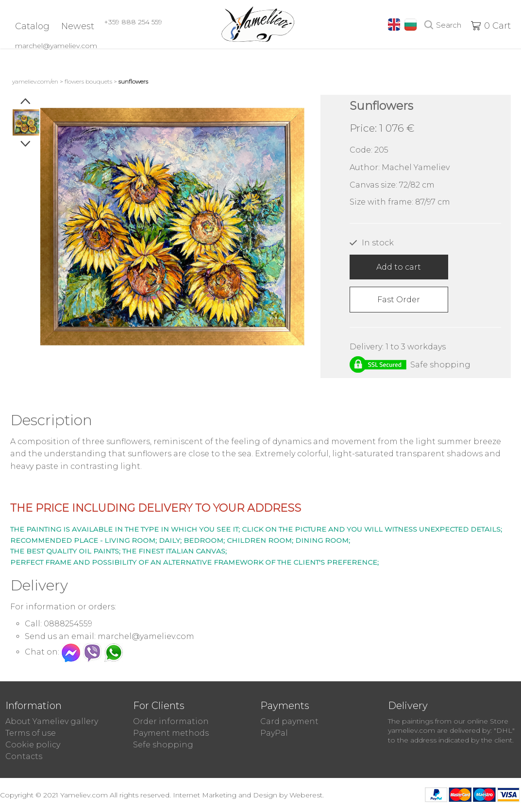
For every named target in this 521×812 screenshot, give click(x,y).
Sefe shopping (163, 745)
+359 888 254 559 (133, 22)
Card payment (289, 721)
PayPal (274, 733)
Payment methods (171, 733)
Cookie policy (33, 745)
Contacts (24, 756)
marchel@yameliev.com (56, 46)
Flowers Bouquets (88, 81)
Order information (171, 721)
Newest (78, 26)
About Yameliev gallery (52, 721)
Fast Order (399, 300)
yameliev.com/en (35, 81)
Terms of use (31, 733)
